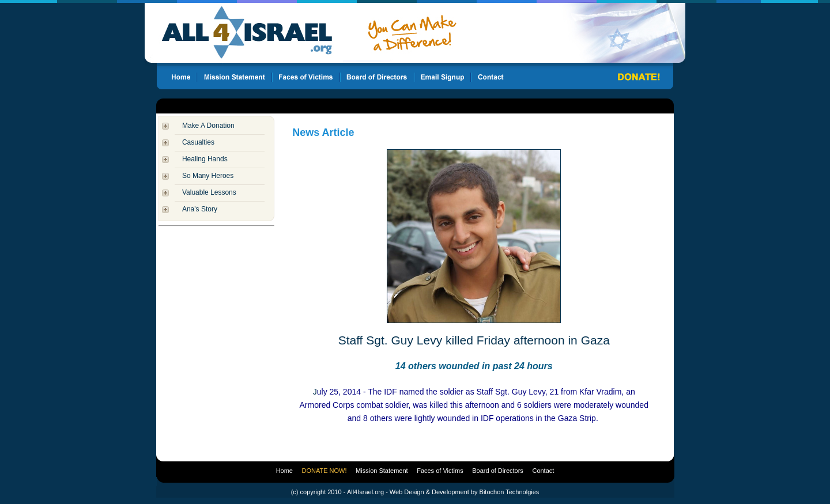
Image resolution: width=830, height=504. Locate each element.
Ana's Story (200, 209)
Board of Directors (498, 471)
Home (284, 471)
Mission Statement (382, 471)
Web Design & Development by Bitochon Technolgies (464, 492)
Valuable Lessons (209, 192)
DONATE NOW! (325, 471)
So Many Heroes (208, 176)
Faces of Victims (440, 471)
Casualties (198, 142)
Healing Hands (205, 159)
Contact (543, 471)
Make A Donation (208, 126)
